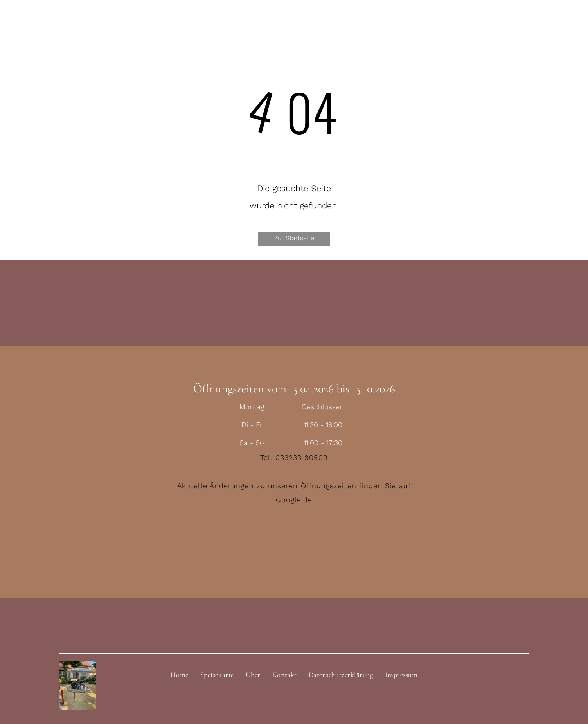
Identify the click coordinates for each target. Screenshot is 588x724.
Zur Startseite (294, 238)
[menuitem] (180, 675)
